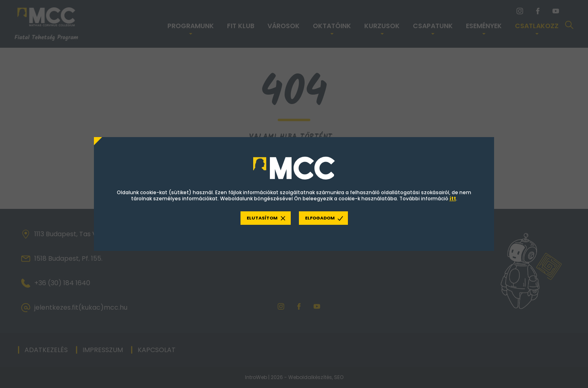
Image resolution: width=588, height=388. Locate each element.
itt (453, 199)
